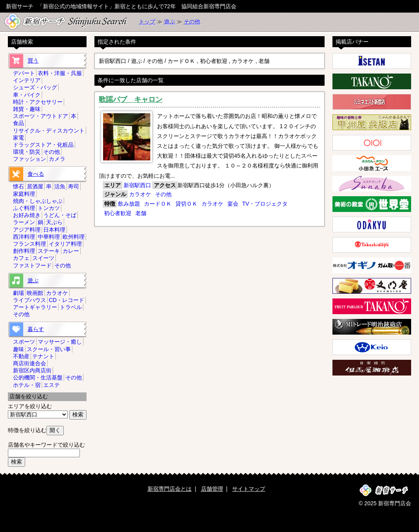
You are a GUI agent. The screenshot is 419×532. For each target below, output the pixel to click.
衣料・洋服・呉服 (60, 73)
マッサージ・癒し (60, 342)
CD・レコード (66, 300)
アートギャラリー (35, 307)
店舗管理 (212, 489)
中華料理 (49, 237)
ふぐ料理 (24, 208)
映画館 (35, 293)
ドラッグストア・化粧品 (43, 145)
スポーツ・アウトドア (41, 116)
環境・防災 (27, 152)
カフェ (21, 258)
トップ (147, 22)
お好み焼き (27, 215)
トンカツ (49, 208)
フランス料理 (30, 244)
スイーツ (43, 258)
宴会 (233, 204)
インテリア (27, 80)
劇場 (18, 293)
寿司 (74, 186)
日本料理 (54, 230)
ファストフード (32, 265)
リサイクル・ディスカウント (49, 131)
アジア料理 (27, 230)
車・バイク (27, 95)
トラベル (71, 307)
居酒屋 (35, 186)
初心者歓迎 (118, 213)
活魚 (60, 186)
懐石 (18, 186)
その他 (192, 22)
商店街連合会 (30, 363)
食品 (18, 123)
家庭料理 (24, 194)
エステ (52, 385)
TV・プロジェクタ (265, 204)
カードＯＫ (158, 204)
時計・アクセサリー (38, 102)
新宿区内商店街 (32, 370)
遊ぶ (170, 22)
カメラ (57, 159)
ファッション (30, 159)
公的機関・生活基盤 (38, 377)
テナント (43, 356)
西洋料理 (24, 237)
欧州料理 (74, 237)
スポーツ (24, 342)
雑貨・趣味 (27, 109)
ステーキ (49, 251)
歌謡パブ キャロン (131, 99)
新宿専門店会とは (170, 489)
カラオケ (140, 194)
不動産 (21, 356)
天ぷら (54, 222)
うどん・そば (60, 215)
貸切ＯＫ (186, 204)
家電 (18, 138)
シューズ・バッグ (35, 87)
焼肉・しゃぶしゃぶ (38, 201)
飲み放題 (129, 204)
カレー (71, 251)
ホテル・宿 (27, 385)
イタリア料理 (65, 244)
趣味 (18, 349)
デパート (24, 73)
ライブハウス (30, 300)
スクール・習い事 (49, 349)
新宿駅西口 (137, 185)
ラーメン (24, 222)
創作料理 (24, 251)
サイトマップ (249, 489)
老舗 (141, 213)
